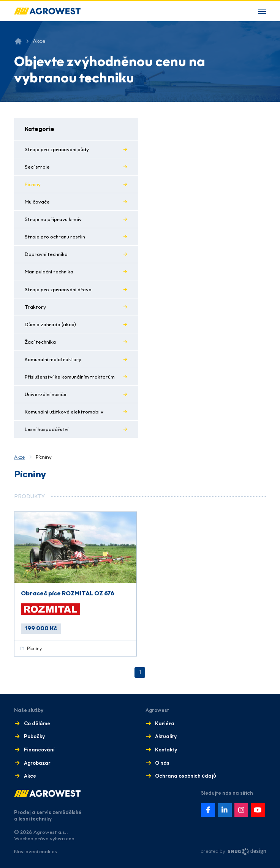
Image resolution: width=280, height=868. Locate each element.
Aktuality (166, 736)
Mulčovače (37, 202)
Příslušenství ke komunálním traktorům (70, 377)
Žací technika (40, 342)
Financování (39, 750)
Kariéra (165, 724)
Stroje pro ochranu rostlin (55, 237)
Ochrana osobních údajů (186, 776)
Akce (20, 457)
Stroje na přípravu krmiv (53, 219)
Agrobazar (37, 763)
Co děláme (37, 724)
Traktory (35, 307)
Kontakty (166, 750)
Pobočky (34, 736)
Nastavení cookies (36, 851)
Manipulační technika (49, 272)
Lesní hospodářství (47, 429)
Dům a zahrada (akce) (50, 324)
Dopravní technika (46, 254)
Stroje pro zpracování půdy (57, 149)
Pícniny (33, 184)
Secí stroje (37, 167)
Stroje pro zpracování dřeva (58, 290)
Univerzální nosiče (46, 394)
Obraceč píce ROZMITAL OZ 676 (68, 593)
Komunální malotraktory (53, 359)
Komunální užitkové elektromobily (64, 412)
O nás (162, 763)
